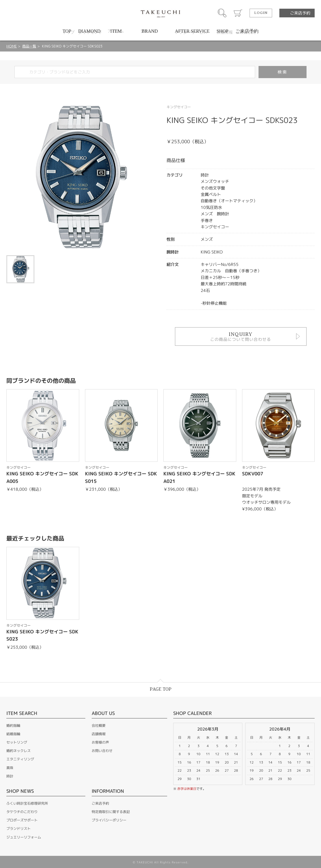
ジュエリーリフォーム (24, 837)
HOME (12, 46)
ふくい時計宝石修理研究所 (27, 803)
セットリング (17, 742)
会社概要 (99, 726)
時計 (10, 776)
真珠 (10, 768)
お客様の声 (100, 742)
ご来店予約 (300, 13)
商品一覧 (29, 46)
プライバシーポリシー (109, 820)
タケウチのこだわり (22, 812)
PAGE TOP (161, 689)
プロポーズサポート (22, 820)
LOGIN (261, 13)
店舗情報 (99, 734)
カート (238, 13)
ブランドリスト (19, 829)
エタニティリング (20, 759)
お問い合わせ (102, 751)
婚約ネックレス (19, 751)
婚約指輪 (13, 726)
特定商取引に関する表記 (111, 812)
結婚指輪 (13, 734)
